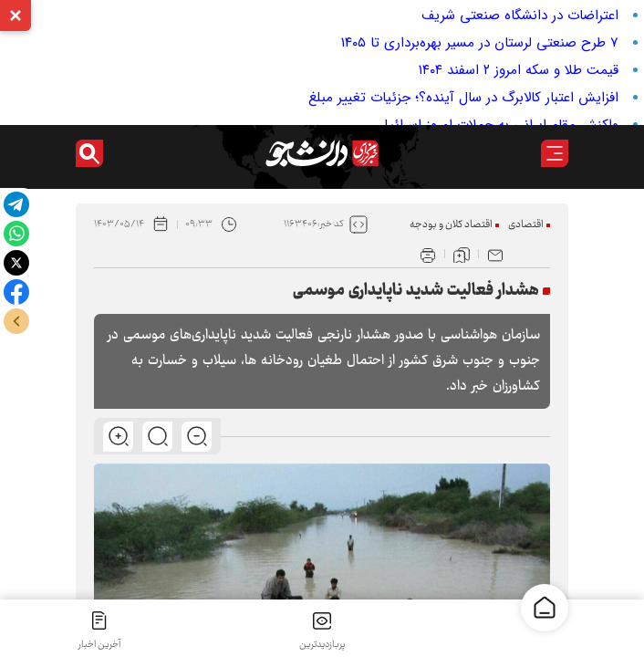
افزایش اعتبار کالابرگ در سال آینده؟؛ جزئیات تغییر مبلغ (463, 98)
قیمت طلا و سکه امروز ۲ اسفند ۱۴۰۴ (519, 70)
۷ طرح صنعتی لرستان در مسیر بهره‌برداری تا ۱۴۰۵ (480, 43)
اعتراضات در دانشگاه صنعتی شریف (520, 16)
